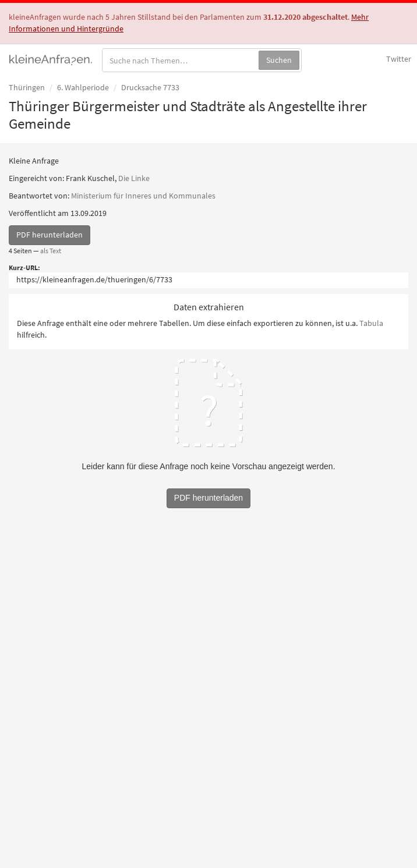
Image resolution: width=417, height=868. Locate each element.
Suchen (279, 60)
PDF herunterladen (50, 235)
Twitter (399, 59)
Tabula (371, 323)
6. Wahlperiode (83, 87)
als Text (51, 251)
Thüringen (27, 87)
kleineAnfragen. (51, 59)
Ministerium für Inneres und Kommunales (143, 196)
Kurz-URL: (24, 268)
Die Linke (134, 178)
